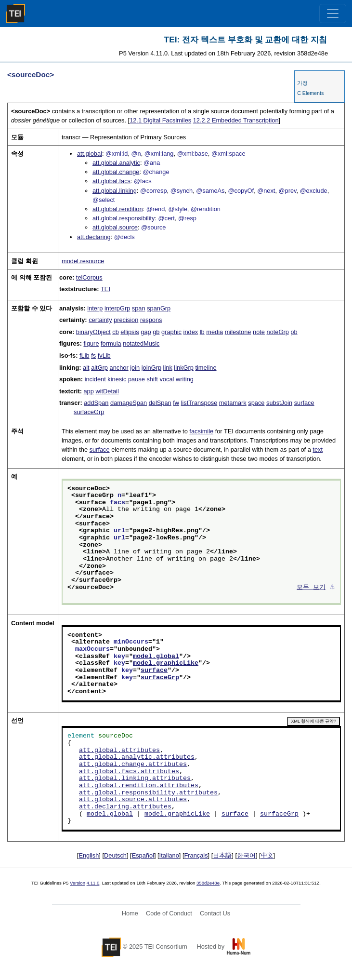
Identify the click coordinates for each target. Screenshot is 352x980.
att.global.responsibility (124, 218)
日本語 (222, 855)
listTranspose (199, 403)
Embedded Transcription (236, 120)
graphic (171, 332)
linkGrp (184, 368)
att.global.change (116, 172)
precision (126, 320)
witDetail (107, 391)
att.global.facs (111, 181)
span (139, 308)
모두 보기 (311, 588)
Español (143, 855)
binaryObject (93, 332)
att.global (90, 154)
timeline (206, 368)
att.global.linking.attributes (135, 779)
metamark (233, 403)
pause (137, 379)
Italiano (169, 855)
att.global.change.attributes (133, 765)
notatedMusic (141, 343)
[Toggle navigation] (333, 13)
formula (111, 343)
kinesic (117, 379)
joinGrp (151, 368)
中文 (267, 855)
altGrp (99, 368)
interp (95, 308)
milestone (238, 332)
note (259, 332)
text (318, 450)
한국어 (246, 855)
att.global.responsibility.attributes (148, 793)
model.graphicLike (166, 663)
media (215, 332)
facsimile (201, 431)
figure (91, 343)
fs (93, 356)
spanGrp (159, 308)
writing (185, 379)
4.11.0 (93, 883)
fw (176, 403)
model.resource (83, 261)
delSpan (160, 403)
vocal (167, 379)
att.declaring (94, 237)
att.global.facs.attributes (129, 772)
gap (146, 332)
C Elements (310, 93)
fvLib (104, 356)
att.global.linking (115, 191)
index (191, 332)
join (135, 368)
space (256, 403)
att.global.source (115, 227)
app (89, 391)
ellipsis (130, 332)
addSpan (96, 403)
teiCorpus (89, 277)
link (168, 368)
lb (202, 332)
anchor (119, 368)
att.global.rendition (118, 209)
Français (196, 855)
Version (78, 883)
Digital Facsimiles (160, 120)
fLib (85, 356)
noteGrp (278, 332)
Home (130, 913)
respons (151, 320)
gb (156, 332)
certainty (100, 320)
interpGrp (117, 308)
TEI (105, 289)
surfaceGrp (89, 412)
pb (294, 332)
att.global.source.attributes (133, 800)
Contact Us (215, 913)
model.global (156, 657)
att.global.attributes (119, 751)
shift (152, 379)
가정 (302, 83)
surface (304, 403)
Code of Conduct (169, 913)
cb (116, 332)
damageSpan (129, 403)
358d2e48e (208, 883)
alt (86, 368)
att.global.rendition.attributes (139, 786)
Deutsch (115, 855)
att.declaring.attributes (125, 807)
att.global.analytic (116, 163)
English (89, 855)
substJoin (279, 403)
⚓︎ (332, 588)
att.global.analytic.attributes (137, 757)
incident (95, 379)
